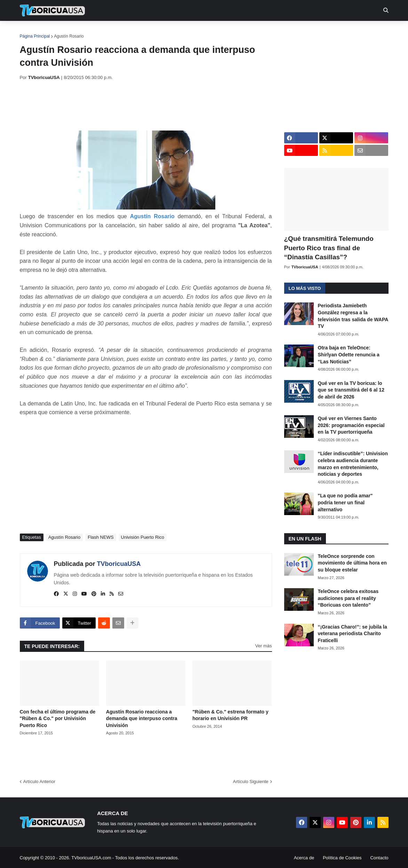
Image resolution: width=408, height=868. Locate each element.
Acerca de (304, 858)
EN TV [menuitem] (96, 31)
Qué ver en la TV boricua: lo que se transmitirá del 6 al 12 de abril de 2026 (351, 390)
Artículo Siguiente (251, 782)
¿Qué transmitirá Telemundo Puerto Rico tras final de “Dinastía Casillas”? (329, 248)
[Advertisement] (146, 105)
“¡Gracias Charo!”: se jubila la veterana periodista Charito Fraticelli (353, 634)
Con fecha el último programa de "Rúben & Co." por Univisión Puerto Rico (58, 719)
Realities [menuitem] (131, 31)
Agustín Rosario (69, 36)
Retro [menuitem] (274, 31)
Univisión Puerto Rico (143, 537)
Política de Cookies (342, 858)
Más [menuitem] (299, 31)
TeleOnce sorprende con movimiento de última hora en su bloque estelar (352, 563)
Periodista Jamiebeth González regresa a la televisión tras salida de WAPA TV (353, 316)
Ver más (264, 646)
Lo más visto (305, 288)
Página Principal (35, 36)
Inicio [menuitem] (33, 31)
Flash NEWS (101, 537)
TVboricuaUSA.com (91, 858)
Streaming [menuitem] (200, 31)
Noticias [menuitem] (62, 31)
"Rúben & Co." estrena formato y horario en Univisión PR (230, 715)
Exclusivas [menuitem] (240, 31)
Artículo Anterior (39, 782)
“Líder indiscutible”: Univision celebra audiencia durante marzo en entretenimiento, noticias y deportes (353, 464)
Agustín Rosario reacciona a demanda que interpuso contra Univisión (142, 719)
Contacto (379, 858)
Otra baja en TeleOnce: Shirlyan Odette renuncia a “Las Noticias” (349, 354)
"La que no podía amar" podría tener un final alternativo (345, 502)
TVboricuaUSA (119, 564)
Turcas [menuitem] (165, 31)
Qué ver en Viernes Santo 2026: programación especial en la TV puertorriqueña (351, 425)
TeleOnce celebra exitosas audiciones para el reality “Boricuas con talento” (348, 598)
